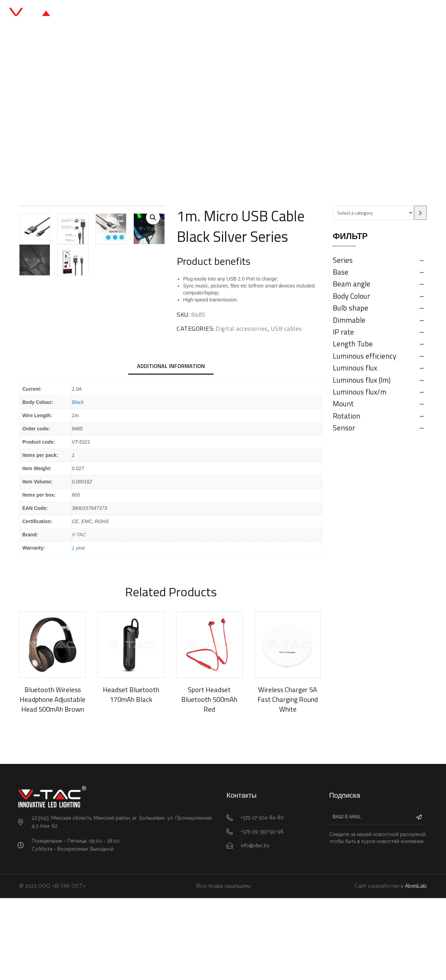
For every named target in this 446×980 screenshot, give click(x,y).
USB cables (217, 117)
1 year (79, 630)
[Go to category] (420, 213)
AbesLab (416, 968)
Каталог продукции (193, 14)
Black (78, 484)
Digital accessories (170, 117)
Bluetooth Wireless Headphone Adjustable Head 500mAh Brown (52, 782)
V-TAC (79, 617)
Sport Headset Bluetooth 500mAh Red (209, 782)
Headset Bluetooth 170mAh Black (131, 777)
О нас (268, 14)
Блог (240, 14)
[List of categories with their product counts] (373, 213)
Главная (141, 14)
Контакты (302, 14)
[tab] (171, 449)
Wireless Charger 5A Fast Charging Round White (288, 782)
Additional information (171, 448)
